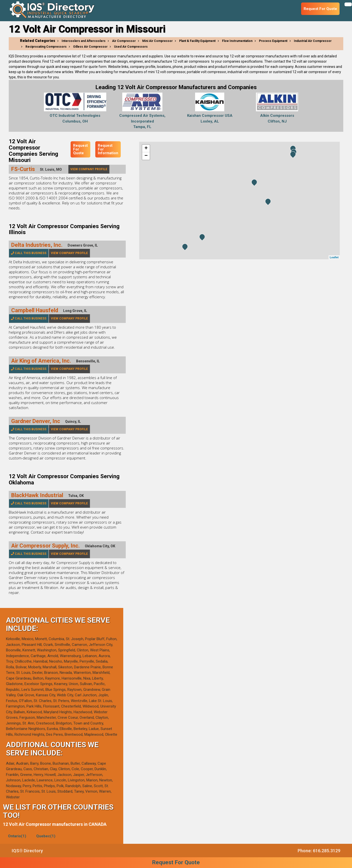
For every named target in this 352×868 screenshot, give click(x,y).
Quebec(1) (46, 836)
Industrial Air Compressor (313, 41)
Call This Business (29, 253)
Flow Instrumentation (237, 41)
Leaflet (334, 257)
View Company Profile (89, 169)
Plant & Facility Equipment (197, 41)
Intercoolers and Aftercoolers (84, 41)
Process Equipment (273, 41)
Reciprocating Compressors (46, 47)
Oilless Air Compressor (90, 47)
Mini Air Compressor (157, 41)
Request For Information (108, 149)
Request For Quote (80, 149)
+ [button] (146, 148)
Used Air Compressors (131, 47)
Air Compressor (124, 41)
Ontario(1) (17, 836)
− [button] (146, 156)
